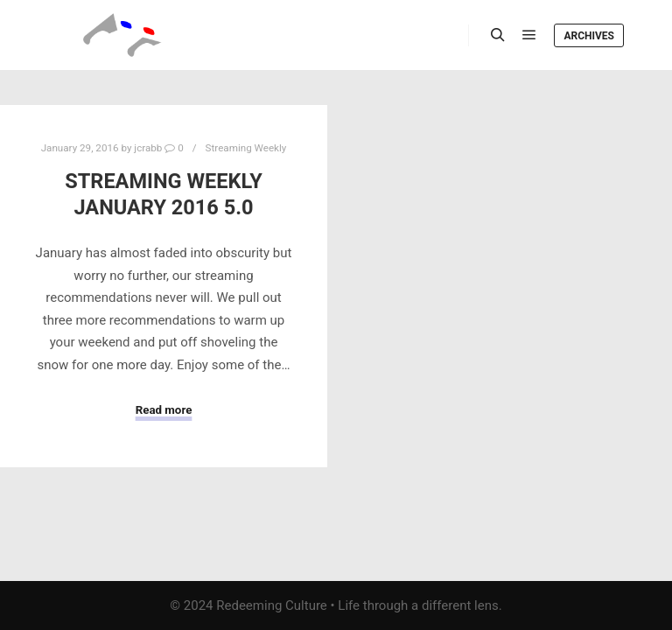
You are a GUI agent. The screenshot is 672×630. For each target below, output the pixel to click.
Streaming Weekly (246, 148)
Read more (164, 410)
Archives (589, 36)
